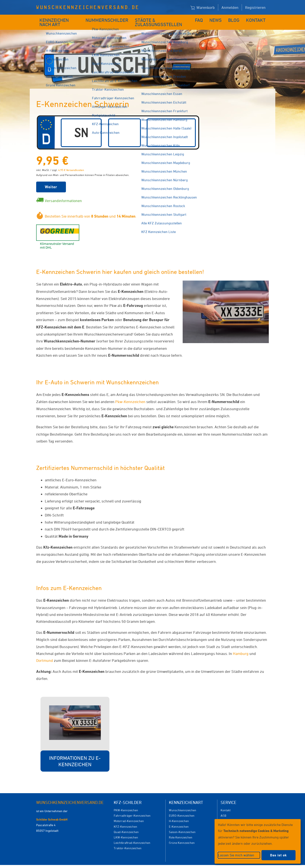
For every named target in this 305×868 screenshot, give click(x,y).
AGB (223, 809)
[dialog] (258, 841)
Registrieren (255, 7)
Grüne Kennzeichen (182, 836)
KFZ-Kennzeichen (125, 820)
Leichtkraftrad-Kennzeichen (132, 836)
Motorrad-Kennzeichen (129, 814)
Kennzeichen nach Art (61, 19)
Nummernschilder (108, 19)
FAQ (203, 19)
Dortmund (45, 654)
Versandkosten (230, 814)
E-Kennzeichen (179, 820)
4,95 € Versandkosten (71, 163)
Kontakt (257, 19)
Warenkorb (203, 8)
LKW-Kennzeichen (126, 831)
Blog (237, 19)
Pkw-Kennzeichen (130, 395)
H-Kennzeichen (179, 814)
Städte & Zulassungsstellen (163, 19)
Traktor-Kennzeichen (128, 842)
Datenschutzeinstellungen (172, 863)
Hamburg (241, 647)
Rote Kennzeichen (181, 831)
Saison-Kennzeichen (182, 825)
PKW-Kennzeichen (126, 804)
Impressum (205, 863)
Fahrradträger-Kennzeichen (132, 809)
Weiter (51, 180)
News (219, 19)
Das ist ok (279, 855)
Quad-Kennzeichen (126, 825)
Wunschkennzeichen (183, 804)
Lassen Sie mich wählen (236, 855)
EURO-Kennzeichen (182, 809)
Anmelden (230, 7)
